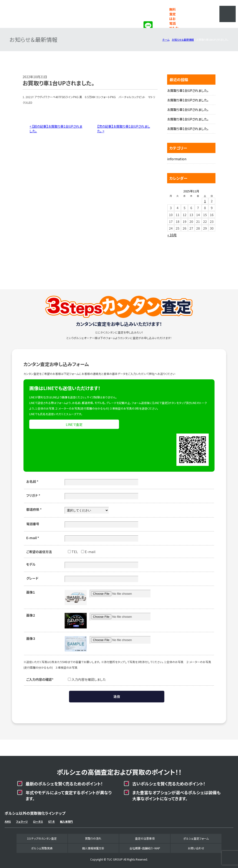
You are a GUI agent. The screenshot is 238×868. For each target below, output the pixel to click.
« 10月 (172, 235)
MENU (228, 14)
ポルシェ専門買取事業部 (43, 14)
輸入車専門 (66, 821)
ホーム (166, 40)
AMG (8, 821)
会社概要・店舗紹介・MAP (145, 848)
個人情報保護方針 (93, 848)
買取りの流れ (93, 838)
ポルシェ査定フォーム (196, 838)
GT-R (51, 821)
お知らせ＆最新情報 (183, 40)
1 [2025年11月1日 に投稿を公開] (205, 201)
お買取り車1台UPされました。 (188, 90)
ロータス (38, 821)
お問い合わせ (196, 848)
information (177, 159)
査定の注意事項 (145, 838)
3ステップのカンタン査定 (42, 838)
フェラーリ (22, 821)
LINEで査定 (74, 424)
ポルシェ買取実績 (42, 848)
